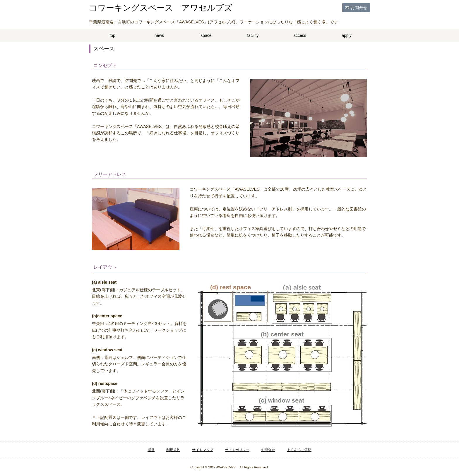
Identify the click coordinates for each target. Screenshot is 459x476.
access (300, 35)
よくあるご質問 (299, 450)
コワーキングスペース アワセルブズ (161, 8)
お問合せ (359, 8)
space (206, 35)
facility (253, 35)
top (112, 35)
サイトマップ (203, 450)
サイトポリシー (237, 450)
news (159, 35)
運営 (151, 450)
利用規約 (173, 450)
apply (346, 35)
